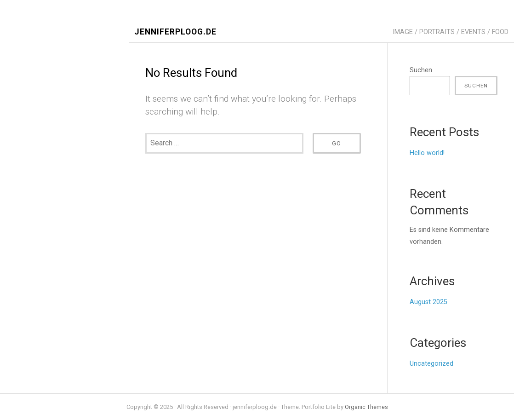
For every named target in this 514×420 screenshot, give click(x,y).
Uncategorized (431, 364)
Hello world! (427, 153)
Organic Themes (366, 407)
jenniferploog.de (175, 32)
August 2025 (428, 302)
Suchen (421, 70)
